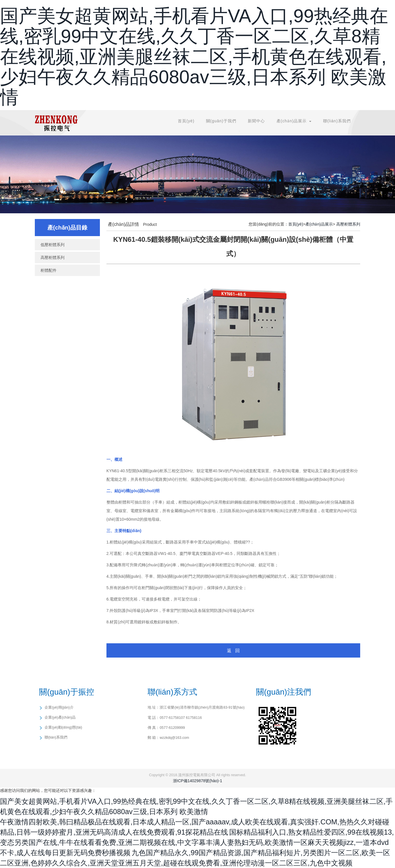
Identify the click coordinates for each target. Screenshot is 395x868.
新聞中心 (256, 121)
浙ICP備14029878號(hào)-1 (198, 781)
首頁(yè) (186, 121)
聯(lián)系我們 (337, 121)
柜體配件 (49, 270)
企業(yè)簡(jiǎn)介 (59, 707)
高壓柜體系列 (53, 257)
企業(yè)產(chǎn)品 (60, 717)
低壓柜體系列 (53, 245)
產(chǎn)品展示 (319, 224)
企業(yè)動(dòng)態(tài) (63, 727)
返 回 (233, 651)
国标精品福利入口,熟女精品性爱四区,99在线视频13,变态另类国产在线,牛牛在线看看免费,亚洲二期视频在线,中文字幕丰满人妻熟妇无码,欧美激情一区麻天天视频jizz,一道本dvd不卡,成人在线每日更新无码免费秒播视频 (197, 842)
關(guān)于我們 (221, 121)
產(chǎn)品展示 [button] (294, 121)
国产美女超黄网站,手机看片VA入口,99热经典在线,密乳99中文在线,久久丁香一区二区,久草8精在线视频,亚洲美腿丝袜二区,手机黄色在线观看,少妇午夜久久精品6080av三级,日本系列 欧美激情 (194, 56)
